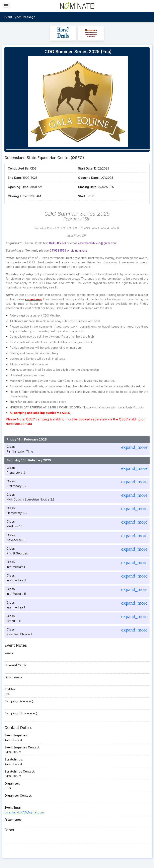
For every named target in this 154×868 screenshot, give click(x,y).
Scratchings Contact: (20, 771)
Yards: (9, 653)
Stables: (10, 689)
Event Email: (13, 808)
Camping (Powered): (19, 701)
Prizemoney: (13, 820)
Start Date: (86, 168)
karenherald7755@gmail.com (24, 812)
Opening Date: (88, 178)
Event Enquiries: (16, 735)
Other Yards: (14, 677)
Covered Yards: (16, 665)
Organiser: (12, 783)
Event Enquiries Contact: (22, 747)
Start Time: (86, 196)
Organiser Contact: (18, 795)
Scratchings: (14, 759)
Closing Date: (88, 187)
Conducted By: (19, 168)
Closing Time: (18, 196)
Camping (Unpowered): (21, 713)
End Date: (15, 178)
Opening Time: (19, 187)
